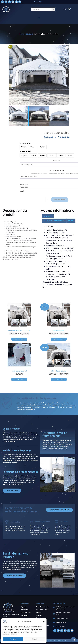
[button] (44, 622)
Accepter (13, 639)
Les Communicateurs (60, 640)
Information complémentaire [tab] (54, 221)
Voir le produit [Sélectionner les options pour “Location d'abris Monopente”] (19, 339)
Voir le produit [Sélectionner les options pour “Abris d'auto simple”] (59, 379)
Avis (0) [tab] (71, 221)
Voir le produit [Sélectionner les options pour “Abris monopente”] (59, 339)
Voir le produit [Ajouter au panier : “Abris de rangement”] (19, 379)
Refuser (34, 639)
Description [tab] (48, 216)
